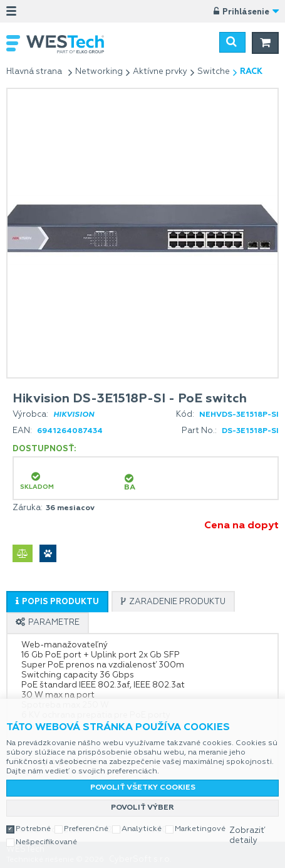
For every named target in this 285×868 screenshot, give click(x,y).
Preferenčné (86, 829)
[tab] (57, 602)
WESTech (72, 44)
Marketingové (200, 829)
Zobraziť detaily (247, 836)
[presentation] (57, 602)
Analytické (142, 829)
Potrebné (33, 829)
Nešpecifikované (46, 842)
